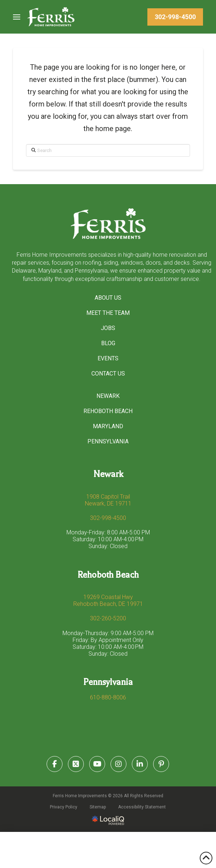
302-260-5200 (108, 618)
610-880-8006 (108, 697)
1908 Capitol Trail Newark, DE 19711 (108, 500)
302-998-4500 (108, 518)
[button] (17, 17)
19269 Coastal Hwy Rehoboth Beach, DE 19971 (108, 600)
